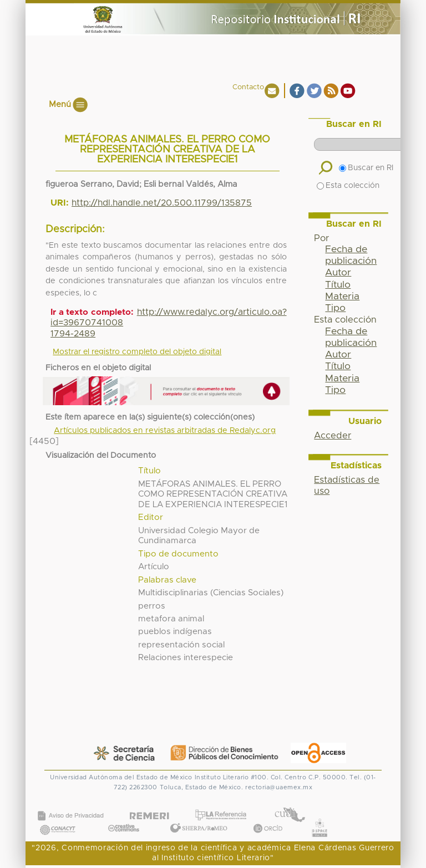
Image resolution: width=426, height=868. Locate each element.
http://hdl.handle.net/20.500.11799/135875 (162, 203)
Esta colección (348, 186)
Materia (342, 297)
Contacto (248, 87)
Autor (338, 273)
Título (338, 285)
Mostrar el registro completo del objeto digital (137, 352)
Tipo (335, 308)
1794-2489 (73, 334)
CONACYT (58, 818)
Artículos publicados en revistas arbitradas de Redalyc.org (165, 431)
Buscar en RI (366, 168)
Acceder (333, 436)
